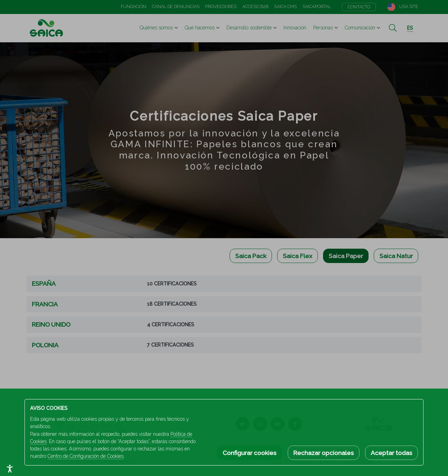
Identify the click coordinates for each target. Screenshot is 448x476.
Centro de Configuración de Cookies (86, 456)
